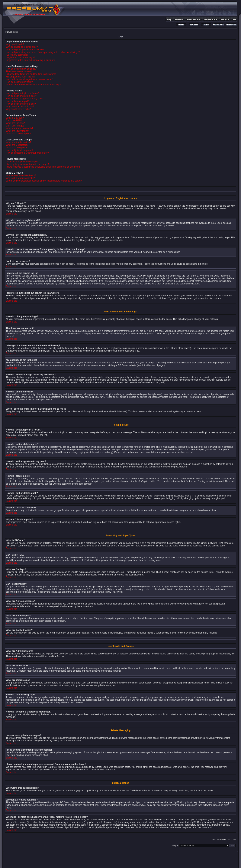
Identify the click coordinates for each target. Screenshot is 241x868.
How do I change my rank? (19, 82)
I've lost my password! (17, 55)
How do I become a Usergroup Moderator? (27, 153)
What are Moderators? (17, 145)
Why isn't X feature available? (21, 178)
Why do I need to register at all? (22, 47)
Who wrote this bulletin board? (21, 175)
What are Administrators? (19, 142)
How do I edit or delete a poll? (21, 104)
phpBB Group (92, 791)
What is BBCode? (15, 118)
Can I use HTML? (15, 120)
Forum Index (12, 32)
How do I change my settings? (21, 69)
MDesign (134, 862)
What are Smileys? (15, 123)
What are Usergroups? (17, 148)
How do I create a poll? (17, 101)
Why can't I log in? (15, 44)
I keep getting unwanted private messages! (27, 164)
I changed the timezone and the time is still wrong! (31, 74)
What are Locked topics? (18, 134)
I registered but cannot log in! (20, 57)
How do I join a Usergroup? (19, 150)
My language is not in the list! (20, 77)
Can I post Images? (16, 126)
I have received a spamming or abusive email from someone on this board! (43, 167)
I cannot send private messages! (22, 162)
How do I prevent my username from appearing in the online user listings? (43, 52)
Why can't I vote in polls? (18, 109)
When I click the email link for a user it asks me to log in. (34, 85)
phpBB (114, 860)
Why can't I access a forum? (20, 106)
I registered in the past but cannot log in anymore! (31, 60)
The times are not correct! (19, 71)
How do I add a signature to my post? (25, 99)
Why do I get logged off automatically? (25, 50)
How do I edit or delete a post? (21, 96)
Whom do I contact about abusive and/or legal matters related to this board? (44, 181)
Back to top (11, 214)
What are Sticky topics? (18, 131)
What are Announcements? (19, 128)
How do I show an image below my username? (29, 79)
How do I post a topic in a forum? (22, 93)
